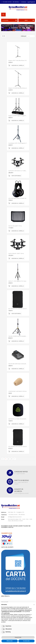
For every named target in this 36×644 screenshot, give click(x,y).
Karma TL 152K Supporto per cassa (17, 281)
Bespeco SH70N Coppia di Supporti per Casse (20, 116)
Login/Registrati (31, 2)
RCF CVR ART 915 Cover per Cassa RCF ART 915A (21, 309)
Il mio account (5, 602)
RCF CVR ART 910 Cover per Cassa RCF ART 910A (21, 446)
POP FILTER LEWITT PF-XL (15, 226)
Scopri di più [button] (18, 637)
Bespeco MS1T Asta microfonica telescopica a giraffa (22, 60)
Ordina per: (24, 36)
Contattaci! (24, 2)
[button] (34, 605)
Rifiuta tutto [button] (10, 641)
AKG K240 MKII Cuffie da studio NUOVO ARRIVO (20, 198)
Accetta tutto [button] (26, 641)
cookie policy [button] (7, 613)
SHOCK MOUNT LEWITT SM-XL (16, 253)
